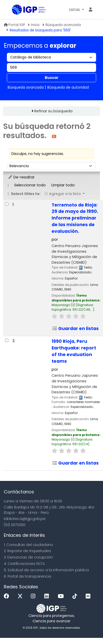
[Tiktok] (76, 596)
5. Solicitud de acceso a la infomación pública (46, 570)
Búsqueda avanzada (63, 25)
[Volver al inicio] (88, 628)
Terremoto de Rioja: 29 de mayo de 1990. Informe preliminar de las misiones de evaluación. (75, 218)
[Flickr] (89, 596)
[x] (21, 596)
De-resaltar (21, 177)
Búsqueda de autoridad (68, 87)
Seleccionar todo (30, 185)
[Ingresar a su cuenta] (91, 10)
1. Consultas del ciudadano (28, 545)
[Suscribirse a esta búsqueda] (54, 136)
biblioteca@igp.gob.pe (25, 519)
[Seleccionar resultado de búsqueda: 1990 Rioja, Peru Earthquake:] (7, 340)
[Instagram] (34, 596)
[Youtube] (62, 596)
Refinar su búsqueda (53, 111)
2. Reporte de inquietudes (27, 551)
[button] (76, 10)
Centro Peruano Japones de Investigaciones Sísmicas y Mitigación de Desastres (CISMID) (75, 254)
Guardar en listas (75, 329)
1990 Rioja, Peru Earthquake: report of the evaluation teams (74, 351)
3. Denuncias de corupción (28, 557)
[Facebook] (8, 596)
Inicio (35, 25)
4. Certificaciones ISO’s (24, 564)
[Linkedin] (48, 596)
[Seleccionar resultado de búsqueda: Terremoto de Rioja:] (7, 204)
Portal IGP (14, 25)
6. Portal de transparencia (27, 576)
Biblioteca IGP (14, 10)
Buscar (52, 78)
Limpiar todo (63, 185)
